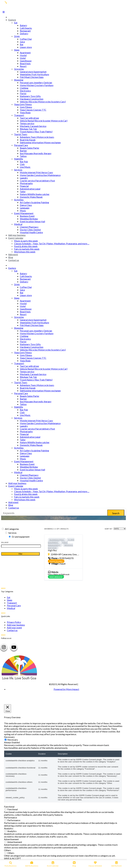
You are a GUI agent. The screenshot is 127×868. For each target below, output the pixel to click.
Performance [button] (10, 817)
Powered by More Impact (66, 689)
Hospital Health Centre (31, 232)
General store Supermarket (33, 72)
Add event (13, 254)
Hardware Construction (32, 99)
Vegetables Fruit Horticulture (34, 74)
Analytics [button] (9, 828)
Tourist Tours (21, 134)
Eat (16, 23)
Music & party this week (26, 241)
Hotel (23, 58)
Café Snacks (26, 28)
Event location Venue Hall (32, 221)
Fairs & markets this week (27, 249)
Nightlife (19, 159)
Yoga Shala (25, 112)
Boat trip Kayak (28, 140)
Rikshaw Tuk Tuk (28, 129)
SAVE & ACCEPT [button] (13, 858)
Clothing (24, 88)
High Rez (52, 550)
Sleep (17, 50)
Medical (18, 224)
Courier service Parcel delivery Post (37, 181)
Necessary (13, 740)
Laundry (24, 178)
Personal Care (21, 145)
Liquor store (26, 47)
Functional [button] (9, 807)
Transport (19, 115)
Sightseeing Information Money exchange (40, 142)
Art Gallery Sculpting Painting (34, 202)
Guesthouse (26, 61)
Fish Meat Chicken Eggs (32, 77)
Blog (11, 257)
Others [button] (7, 850)
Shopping (19, 80)
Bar (22, 44)
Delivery (24, 33)
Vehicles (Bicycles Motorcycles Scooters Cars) (43, 102)
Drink (17, 36)
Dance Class (26, 205)
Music (23, 211)
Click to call (56, 561)
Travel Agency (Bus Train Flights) (36, 132)
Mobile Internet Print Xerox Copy (36, 172)
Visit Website (56, 577)
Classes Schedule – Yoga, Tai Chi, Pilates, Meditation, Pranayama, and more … (52, 243)
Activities (19, 200)
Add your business (17, 235)
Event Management (24, 213)
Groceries (19, 69)
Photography (26, 183)
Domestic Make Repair (31, 197)
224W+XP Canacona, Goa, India (65, 554)
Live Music (25, 167)
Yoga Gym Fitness (23, 104)
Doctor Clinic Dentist (30, 230)
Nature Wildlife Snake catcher (35, 194)
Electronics (25, 91)
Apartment (25, 53)
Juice (22, 42)
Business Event (27, 216)
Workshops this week (25, 252)
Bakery (23, 25)
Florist (23, 93)
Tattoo (23, 156)
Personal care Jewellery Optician (36, 82)
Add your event (14, 628)
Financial (24, 186)
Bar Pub (24, 161)
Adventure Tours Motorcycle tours (37, 137)
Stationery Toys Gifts (30, 96)
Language (25, 208)
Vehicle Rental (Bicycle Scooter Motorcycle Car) (44, 121)
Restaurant (25, 31)
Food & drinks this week (26, 246)
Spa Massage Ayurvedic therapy (36, 153)
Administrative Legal (30, 189)
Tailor (23, 191)
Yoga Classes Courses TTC (33, 110)
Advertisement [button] (11, 839)
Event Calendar (16, 238)
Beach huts (25, 63)
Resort (23, 66)
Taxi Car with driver (29, 118)
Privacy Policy (14, 622)
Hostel (23, 55)
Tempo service (27, 123)
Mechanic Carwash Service (33, 126)
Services (18, 170)
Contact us (14, 260)
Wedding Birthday (29, 219)
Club (22, 164)
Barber (23, 151)
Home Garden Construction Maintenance (40, 175)
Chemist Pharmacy (29, 227)
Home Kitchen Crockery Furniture (37, 85)
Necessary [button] (9, 737)
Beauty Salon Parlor (30, 148)
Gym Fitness (26, 107)
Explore (12, 20)
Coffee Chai (26, 39)
